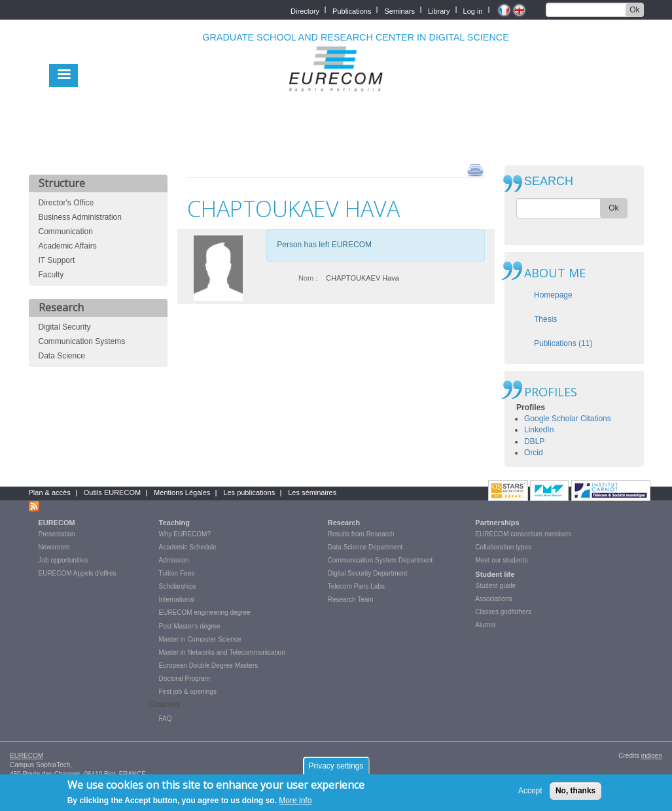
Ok (634, 10)
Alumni (485, 625)
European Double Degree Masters (209, 665)
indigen (652, 756)
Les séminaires (312, 492)
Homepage (553, 295)
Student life (495, 574)
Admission (174, 560)
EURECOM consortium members (523, 534)
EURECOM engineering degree (205, 613)
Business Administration (80, 217)
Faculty (51, 275)
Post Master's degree (190, 626)
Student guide (495, 586)
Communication (66, 232)
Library (439, 10)
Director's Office (66, 203)
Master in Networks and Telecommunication (222, 652)
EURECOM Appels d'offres (78, 573)
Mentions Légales (182, 492)
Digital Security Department (368, 573)
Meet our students (501, 560)
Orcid (534, 453)
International (177, 599)
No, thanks (575, 794)
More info (295, 804)
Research (344, 523)
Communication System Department (380, 560)
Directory (305, 10)
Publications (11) (563, 343)
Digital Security (65, 327)
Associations (493, 599)
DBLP (534, 441)
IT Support (57, 260)
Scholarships (178, 586)
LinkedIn (539, 430)
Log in (473, 10)
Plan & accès (50, 492)
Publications (352, 10)
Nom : (308, 278)
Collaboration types (503, 547)
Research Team (351, 599)
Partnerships (497, 523)
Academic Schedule (188, 547)
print (475, 169)
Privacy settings (336, 769)
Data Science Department (365, 547)
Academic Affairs (68, 246)
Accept (530, 794)
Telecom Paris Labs (356, 586)
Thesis (545, 319)
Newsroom (54, 547)
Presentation (57, 534)
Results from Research (361, 534)
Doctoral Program (185, 679)
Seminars (399, 10)
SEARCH (549, 181)
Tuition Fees (177, 573)
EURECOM (57, 523)
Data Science (62, 356)
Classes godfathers (503, 612)
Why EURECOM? (185, 534)
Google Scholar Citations (568, 419)
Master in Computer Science (200, 639)
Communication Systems (82, 341)
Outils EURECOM (112, 492)
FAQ (166, 718)
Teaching (174, 523)
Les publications (249, 492)
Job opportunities (63, 560)
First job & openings (188, 692)
